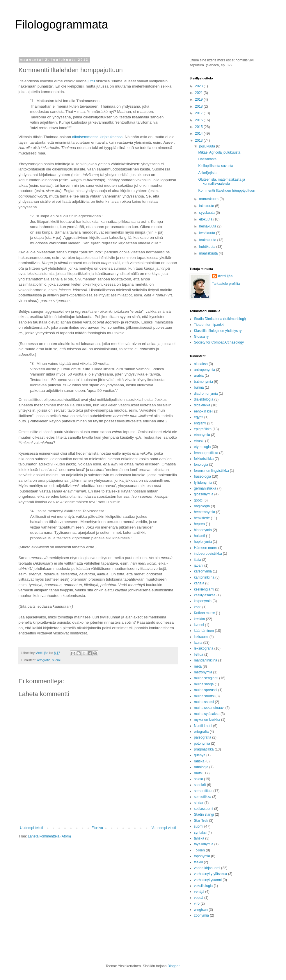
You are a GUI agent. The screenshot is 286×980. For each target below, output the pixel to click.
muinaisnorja (204, 684)
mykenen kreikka (207, 720)
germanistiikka (205, 488)
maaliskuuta (209, 253)
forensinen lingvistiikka (212, 471)
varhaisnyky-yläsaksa (211, 874)
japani (199, 565)
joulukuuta (207, 146)
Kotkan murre (205, 613)
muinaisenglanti (206, 678)
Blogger (174, 966)
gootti (198, 500)
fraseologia (203, 476)
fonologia (201, 465)
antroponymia (205, 370)
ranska (199, 761)
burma (199, 387)
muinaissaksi (204, 702)
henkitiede (202, 518)
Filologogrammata (62, 24)
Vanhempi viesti (164, 828)
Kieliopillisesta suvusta (216, 166)
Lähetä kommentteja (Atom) (49, 836)
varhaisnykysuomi (208, 880)
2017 (199, 113)
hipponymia (203, 530)
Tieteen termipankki (209, 325)
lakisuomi (201, 637)
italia (198, 560)
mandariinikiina (206, 660)
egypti (199, 417)
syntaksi (200, 833)
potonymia (202, 744)
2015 (199, 127)
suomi (56, 660)
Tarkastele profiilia (226, 284)
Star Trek (201, 821)
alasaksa (201, 364)
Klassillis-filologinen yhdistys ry (218, 331)
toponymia (202, 856)
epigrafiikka (203, 429)
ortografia (44, 660)
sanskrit (200, 785)
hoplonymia (203, 542)
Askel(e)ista (207, 173)
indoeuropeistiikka (208, 554)
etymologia (202, 447)
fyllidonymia (203, 483)
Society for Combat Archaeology (219, 342)
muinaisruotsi (204, 696)
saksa (199, 779)
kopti (198, 607)
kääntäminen (204, 631)
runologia (201, 767)
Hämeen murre (206, 548)
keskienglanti (204, 589)
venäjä (199, 892)
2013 (199, 140)
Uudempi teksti (32, 828)
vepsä (199, 898)
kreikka (200, 619)
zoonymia (201, 915)
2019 (199, 99)
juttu (91, 81)
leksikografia (204, 648)
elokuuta (206, 219)
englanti (200, 423)
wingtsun (201, 910)
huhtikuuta (208, 247)
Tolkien (199, 850)
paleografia (203, 737)
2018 (199, 106)
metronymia (203, 672)
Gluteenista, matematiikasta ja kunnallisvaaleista (222, 182)
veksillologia (204, 886)
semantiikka (203, 791)
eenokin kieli (204, 411)
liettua (199, 654)
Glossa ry (201, 337)
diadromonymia (206, 394)
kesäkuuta (207, 233)
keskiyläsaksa (205, 595)
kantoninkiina (204, 577)
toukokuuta (208, 240)
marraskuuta (209, 199)
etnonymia (202, 435)
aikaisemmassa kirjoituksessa (97, 137)
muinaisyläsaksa (207, 714)
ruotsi (198, 773)
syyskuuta (207, 213)
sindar (199, 803)
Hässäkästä (207, 159)
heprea (199, 524)
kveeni (199, 625)
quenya (200, 755)
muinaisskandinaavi (209, 708)
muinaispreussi (206, 690)
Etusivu (97, 828)
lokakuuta (207, 206)
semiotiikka (203, 797)
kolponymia (203, 601)
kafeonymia (203, 571)
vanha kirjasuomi (207, 868)
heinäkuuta (208, 226)
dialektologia (204, 399)
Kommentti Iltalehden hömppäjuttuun (227, 191)
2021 (199, 93)
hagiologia (202, 506)
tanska (199, 838)
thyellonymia (204, 844)
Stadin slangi (204, 814)
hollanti (200, 536)
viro (197, 903)
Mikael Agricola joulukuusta (219, 152)
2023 (199, 86)
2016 (199, 120)
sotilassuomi (204, 809)
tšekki (199, 862)
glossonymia (204, 494)
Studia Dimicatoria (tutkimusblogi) (220, 319)
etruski (199, 441)
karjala (199, 583)
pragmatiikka (204, 749)
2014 (199, 134)
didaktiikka (202, 405)
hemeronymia (205, 512)
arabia (199, 376)
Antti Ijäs (225, 276)
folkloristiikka (204, 459)
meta (198, 666)
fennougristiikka (206, 453)
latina (198, 643)
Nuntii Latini (203, 726)
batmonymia (204, 382)
